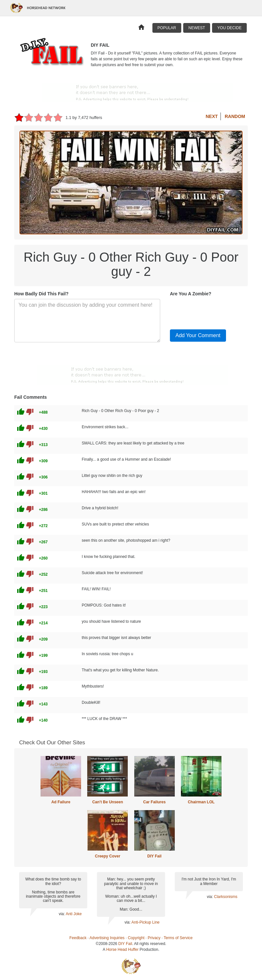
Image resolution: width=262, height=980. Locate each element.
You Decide (229, 28)
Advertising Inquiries (107, 938)
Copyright (136, 938)
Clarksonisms (226, 897)
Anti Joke (74, 914)
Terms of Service (178, 938)
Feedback (78, 938)
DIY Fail (154, 856)
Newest (197, 28)
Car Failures (154, 802)
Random (235, 116)
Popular (167, 28)
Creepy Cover (108, 856)
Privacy (154, 938)
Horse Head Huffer (122, 950)
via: (62, 914)
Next (212, 116)
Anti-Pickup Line (145, 922)
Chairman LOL (201, 802)
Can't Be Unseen (107, 802)
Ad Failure (61, 802)
